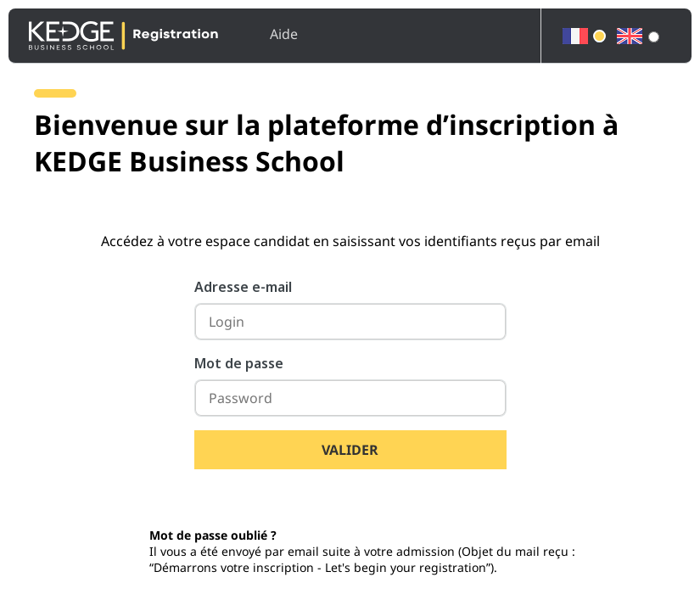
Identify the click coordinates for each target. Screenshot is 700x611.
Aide (284, 34)
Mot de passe (239, 363)
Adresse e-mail (243, 287)
